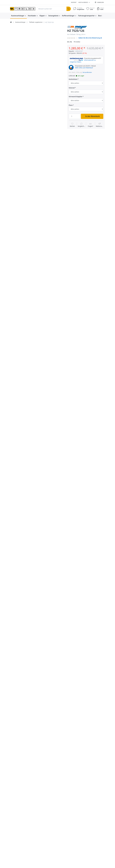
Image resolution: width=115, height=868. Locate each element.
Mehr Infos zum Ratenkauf (84, 68)
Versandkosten (87, 72)
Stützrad (72, 88)
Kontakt (74, 2)
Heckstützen (73, 79)
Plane (71, 105)
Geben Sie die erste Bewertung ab (90, 38)
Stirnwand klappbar (76, 97)
